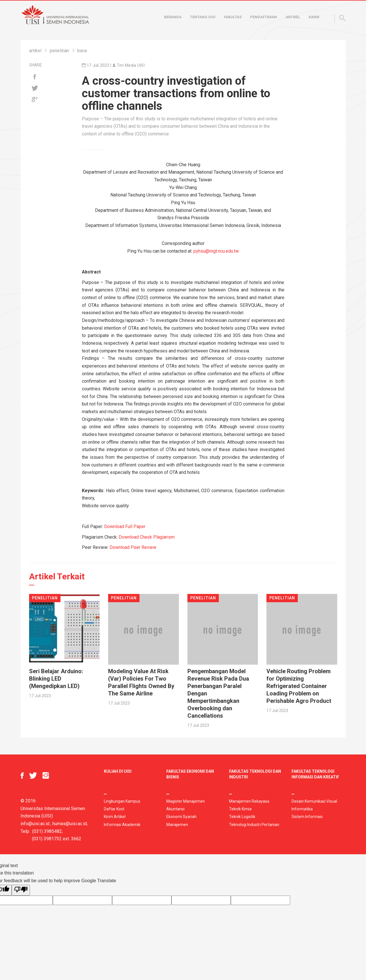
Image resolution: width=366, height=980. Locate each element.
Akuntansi (175, 809)
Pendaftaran (264, 17)
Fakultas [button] (233, 17)
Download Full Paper (125, 526)
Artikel (293, 17)
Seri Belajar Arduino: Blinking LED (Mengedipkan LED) (56, 679)
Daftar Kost (114, 809)
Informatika (302, 809)
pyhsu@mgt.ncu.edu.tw (216, 251)
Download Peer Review (133, 547)
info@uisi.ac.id (35, 824)
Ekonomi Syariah (181, 817)
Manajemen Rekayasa (249, 801)
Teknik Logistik (242, 817)
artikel (35, 51)
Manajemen (177, 825)
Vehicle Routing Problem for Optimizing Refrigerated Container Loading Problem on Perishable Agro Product (299, 686)
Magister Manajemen (186, 801)
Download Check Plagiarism (147, 537)
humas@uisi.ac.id (70, 824)
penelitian (59, 51)
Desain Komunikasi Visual (314, 801)
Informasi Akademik (122, 825)
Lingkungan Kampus (122, 801)
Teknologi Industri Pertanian (254, 825)
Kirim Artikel (115, 817)
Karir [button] (314, 17)
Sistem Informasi (307, 817)
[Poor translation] (21, 890)
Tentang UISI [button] (203, 17)
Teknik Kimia (240, 809)
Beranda (173, 17)
